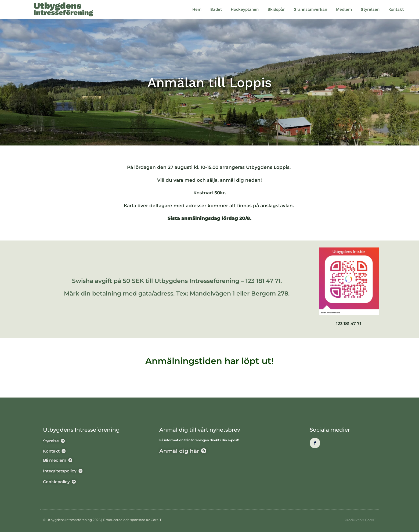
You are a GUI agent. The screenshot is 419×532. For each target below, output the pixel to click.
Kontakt (396, 9)
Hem (197, 9)
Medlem (344, 9)
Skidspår (276, 9)
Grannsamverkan (310, 9)
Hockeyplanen (245, 9)
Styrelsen (370, 9)
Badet (216, 9)
